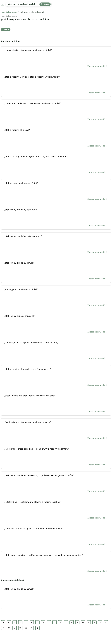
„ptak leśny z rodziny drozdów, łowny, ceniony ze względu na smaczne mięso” (56, 563)
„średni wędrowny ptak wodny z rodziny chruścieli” (56, 404)
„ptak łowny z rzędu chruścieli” (56, 324)
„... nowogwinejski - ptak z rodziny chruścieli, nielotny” (56, 351)
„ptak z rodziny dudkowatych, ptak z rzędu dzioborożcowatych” (56, 165)
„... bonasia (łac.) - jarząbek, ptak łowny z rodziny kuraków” (56, 537)
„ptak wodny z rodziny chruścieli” (56, 191)
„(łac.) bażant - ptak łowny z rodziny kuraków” (56, 430)
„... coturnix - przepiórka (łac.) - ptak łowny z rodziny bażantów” (56, 457)
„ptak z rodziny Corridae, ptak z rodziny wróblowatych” (56, 85)
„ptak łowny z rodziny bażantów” (56, 218)
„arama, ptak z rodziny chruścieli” (56, 298)
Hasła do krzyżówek (9, 12)
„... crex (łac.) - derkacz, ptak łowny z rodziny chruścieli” (56, 112)
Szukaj (45, 4)
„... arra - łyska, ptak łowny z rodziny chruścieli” (56, 58)
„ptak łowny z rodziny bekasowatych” (56, 244)
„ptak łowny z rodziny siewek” (56, 271)
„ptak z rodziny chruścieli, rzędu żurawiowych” (56, 377)
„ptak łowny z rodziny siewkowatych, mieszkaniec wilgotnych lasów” (56, 484)
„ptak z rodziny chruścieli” (56, 138)
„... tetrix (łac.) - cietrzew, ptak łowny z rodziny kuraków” (56, 510)
